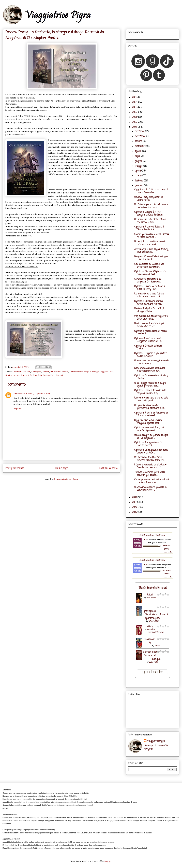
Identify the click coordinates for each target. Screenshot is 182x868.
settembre (141, 146)
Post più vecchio (108, 468)
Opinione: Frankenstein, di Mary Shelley (151, 377)
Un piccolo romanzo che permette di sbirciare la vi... (150, 407)
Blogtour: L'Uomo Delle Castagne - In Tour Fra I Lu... (151, 258)
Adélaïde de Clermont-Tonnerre (155, 631)
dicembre (140, 131)
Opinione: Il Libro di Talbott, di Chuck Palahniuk (149, 228)
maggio (139, 166)
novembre (140, 136)
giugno (139, 161)
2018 (135, 497)
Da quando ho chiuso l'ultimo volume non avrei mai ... (149, 295)
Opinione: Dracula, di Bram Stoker (148, 347)
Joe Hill (157, 646)
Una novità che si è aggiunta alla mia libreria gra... (152, 362)
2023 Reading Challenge (153, 560)
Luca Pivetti (154, 662)
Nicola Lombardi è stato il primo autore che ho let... (151, 325)
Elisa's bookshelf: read (153, 588)
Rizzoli (59, 375)
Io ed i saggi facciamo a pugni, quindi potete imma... (150, 385)
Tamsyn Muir (154, 621)
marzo (139, 176)
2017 (135, 502)
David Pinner (151, 598)
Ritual (150, 595)
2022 (135, 112)
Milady (150, 627)
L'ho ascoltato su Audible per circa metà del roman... (149, 266)
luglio (138, 156)
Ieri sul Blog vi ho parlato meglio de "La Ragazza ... (151, 437)
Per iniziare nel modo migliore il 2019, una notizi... (151, 318)
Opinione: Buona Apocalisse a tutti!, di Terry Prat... (150, 288)
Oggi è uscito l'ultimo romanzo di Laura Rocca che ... (151, 191)
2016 (135, 507)
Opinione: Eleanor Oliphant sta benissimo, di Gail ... (150, 273)
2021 (135, 117)
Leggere (104, 372)
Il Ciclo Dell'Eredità (59, 372)
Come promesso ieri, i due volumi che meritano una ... (151, 481)
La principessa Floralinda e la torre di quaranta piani (156, 613)
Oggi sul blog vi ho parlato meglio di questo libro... (148, 422)
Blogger (108, 861)
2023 (135, 107)
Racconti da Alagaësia (32, 375)
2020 (135, 122)
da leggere (36, 372)
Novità (9, 375)
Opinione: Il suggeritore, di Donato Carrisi (148, 444)
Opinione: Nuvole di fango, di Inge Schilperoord (149, 429)
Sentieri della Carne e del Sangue (152, 656)
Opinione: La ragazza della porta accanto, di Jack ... (151, 451)
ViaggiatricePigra (156, 741)
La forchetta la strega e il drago (84, 372)
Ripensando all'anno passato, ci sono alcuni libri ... (150, 489)
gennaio (139, 186)
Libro (111, 372)
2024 (135, 102)
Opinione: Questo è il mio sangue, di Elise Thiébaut (148, 214)
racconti (16, 375)
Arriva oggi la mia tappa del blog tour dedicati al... (151, 251)
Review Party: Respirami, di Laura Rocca (149, 199)
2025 (135, 97)
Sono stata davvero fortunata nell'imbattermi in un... (150, 370)
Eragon (46, 372)
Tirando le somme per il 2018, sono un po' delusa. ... (150, 474)
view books (168, 552)
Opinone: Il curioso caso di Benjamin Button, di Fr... (148, 340)
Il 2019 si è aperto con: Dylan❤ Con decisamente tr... (150, 466)
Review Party (49, 375)
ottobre (139, 141)
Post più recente (15, 468)
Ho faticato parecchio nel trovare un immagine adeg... (151, 206)
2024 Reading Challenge (153, 535)
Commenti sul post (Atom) (66, 479)
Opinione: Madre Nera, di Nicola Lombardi (150, 333)
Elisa (146, 540)
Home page (62, 468)
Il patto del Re (150, 641)
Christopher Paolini (21, 372)
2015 (135, 512)
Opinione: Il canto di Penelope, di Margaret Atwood (151, 414)
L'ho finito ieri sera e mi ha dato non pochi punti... (151, 399)
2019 (135, 127)
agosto (139, 151)
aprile (138, 171)
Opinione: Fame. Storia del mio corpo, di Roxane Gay (150, 392)
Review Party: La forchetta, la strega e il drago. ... (150, 310)
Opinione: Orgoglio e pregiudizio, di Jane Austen (151, 355)
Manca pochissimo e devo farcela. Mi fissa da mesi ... (152, 236)
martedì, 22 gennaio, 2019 (38, 394)
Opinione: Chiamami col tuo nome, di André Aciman (148, 303)
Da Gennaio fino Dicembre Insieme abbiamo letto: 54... (149, 459)
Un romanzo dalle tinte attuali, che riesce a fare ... (150, 221)
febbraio (139, 181)
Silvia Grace (19, 394)
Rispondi (17, 409)
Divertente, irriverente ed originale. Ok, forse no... (148, 280)
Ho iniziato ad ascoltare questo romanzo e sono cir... (150, 243)
